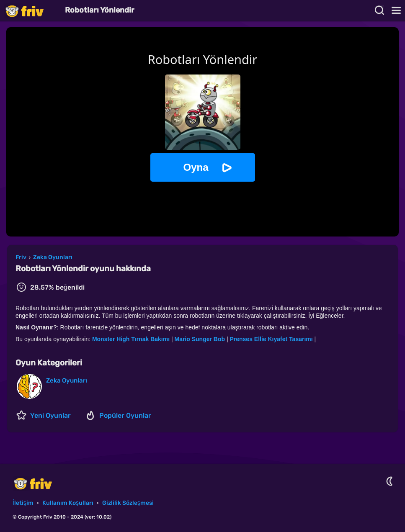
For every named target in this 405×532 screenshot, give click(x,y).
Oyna (196, 167)
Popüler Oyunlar (125, 415)
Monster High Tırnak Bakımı (132, 339)
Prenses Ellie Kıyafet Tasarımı (271, 339)
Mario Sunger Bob (200, 339)
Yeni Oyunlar (50, 415)
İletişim (23, 503)
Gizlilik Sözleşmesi (128, 503)
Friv (31, 11)
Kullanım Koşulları (68, 503)
